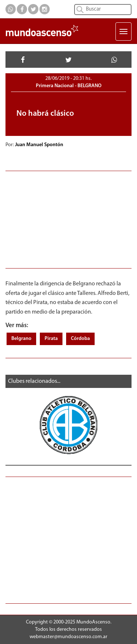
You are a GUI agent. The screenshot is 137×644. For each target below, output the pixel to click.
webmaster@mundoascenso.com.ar (68, 637)
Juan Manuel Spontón (40, 145)
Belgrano (21, 339)
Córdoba (80, 339)
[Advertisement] (68, 219)
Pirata (51, 339)
